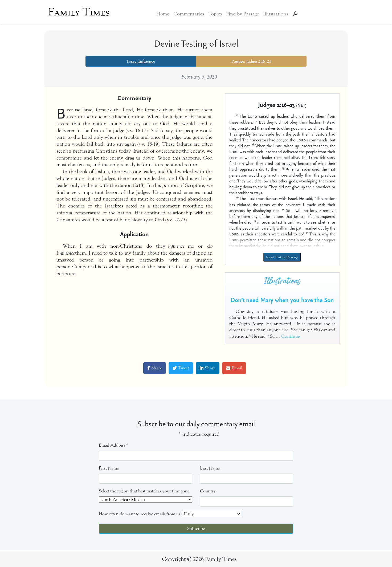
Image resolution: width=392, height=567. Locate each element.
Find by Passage (242, 14)
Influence (147, 61)
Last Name (210, 468)
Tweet (181, 368)
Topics (215, 14)
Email (234, 368)
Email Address (113, 445)
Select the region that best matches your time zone (144, 491)
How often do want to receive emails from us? (140, 514)
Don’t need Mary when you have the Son (282, 300)
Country (208, 491)
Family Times (79, 12)
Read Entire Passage (282, 257)
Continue (290, 336)
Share (155, 368)
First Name (109, 468)
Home (163, 14)
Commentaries (189, 14)
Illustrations (276, 14)
